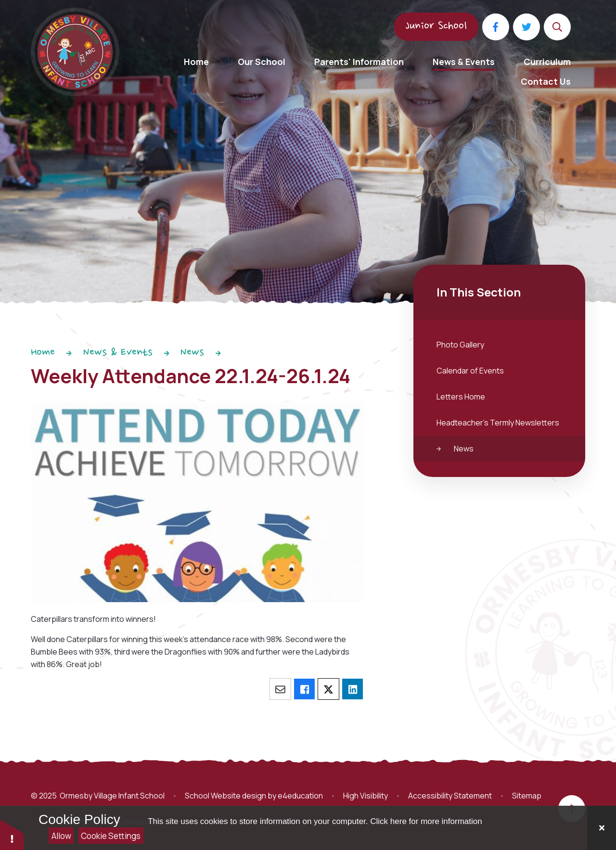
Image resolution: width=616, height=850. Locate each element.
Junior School (436, 26)
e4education (300, 796)
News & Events (118, 353)
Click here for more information (426, 821)
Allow (61, 836)
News (192, 353)
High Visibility (366, 796)
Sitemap (527, 796)
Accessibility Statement (450, 796)
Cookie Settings (111, 836)
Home (43, 353)
